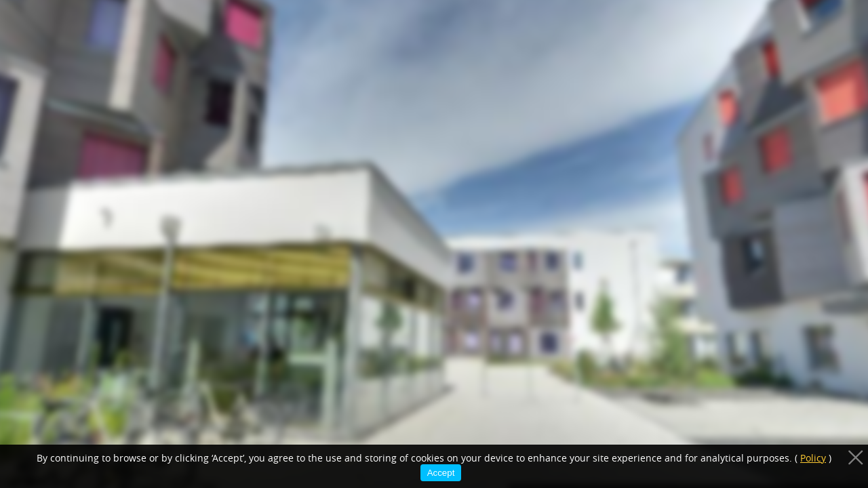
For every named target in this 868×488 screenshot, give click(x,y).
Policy (813, 458)
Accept (441, 473)
